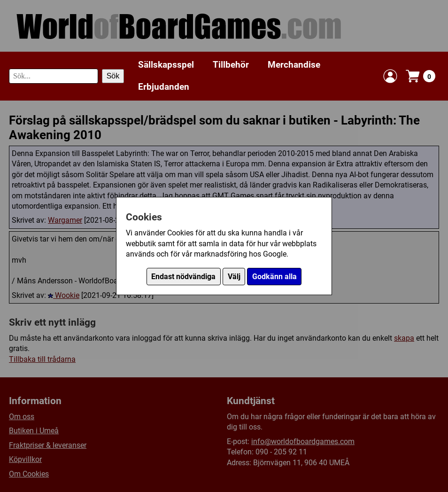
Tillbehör (231, 65)
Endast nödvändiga (183, 277)
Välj (234, 277)
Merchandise (294, 65)
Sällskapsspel (166, 65)
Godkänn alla (274, 277)
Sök (113, 76)
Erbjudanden (164, 87)
